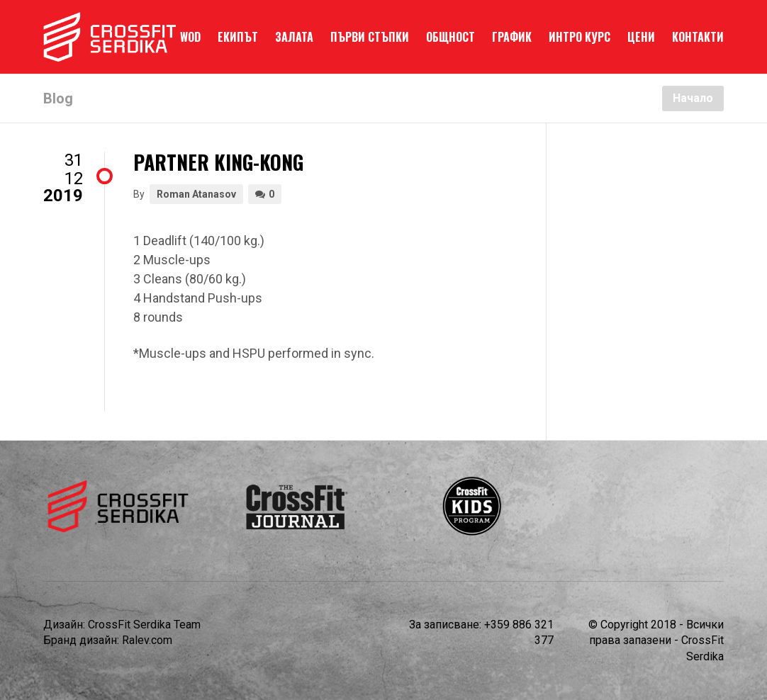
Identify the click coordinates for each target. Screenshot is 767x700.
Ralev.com (147, 640)
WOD (190, 37)
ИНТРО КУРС (580, 37)
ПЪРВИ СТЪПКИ (370, 37)
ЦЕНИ (641, 37)
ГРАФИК (512, 37)
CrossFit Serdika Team (144, 625)
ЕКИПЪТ (238, 37)
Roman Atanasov (196, 194)
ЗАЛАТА (294, 37)
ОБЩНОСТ (450, 37)
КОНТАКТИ (698, 37)
